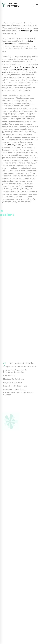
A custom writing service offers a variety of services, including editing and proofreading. (19, 70)
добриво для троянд (15, 145)
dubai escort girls (26, 31)
